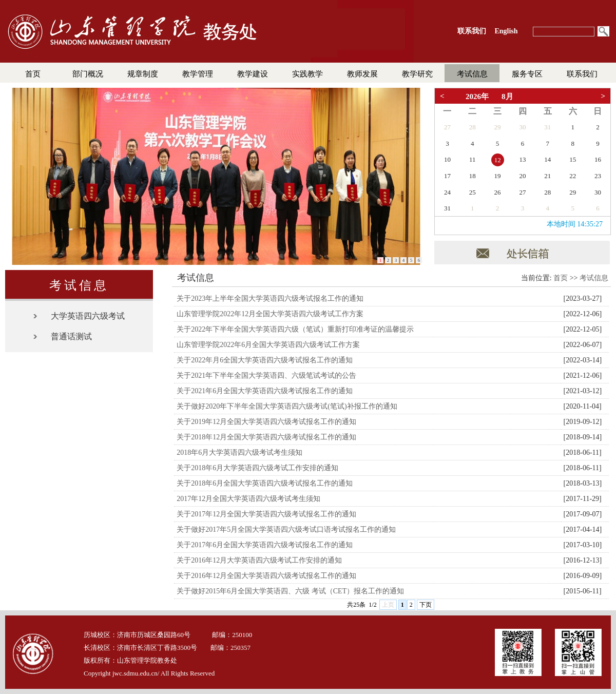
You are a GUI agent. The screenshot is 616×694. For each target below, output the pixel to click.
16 (598, 159)
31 (547, 127)
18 (473, 176)
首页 (33, 74)
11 (473, 159)
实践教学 (307, 74)
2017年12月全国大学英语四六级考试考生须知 (248, 499)
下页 (426, 605)
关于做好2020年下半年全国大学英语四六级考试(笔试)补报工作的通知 (287, 406)
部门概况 (88, 74)
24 (447, 192)
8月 (507, 97)
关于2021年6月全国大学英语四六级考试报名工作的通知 (265, 391)
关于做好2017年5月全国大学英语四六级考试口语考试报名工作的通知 (286, 529)
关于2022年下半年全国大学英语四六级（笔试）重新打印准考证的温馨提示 (295, 329)
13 (522, 159)
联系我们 (582, 74)
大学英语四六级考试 (88, 316)
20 (522, 176)
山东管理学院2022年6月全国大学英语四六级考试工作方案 (268, 345)
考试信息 (472, 74)
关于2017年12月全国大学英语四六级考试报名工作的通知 (266, 514)
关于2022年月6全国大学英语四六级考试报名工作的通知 (265, 360)
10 (447, 159)
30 (522, 127)
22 (573, 176)
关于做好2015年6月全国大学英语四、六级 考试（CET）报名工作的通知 (290, 591)
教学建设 (253, 74)
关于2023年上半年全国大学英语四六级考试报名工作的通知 (270, 298)
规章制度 (143, 74)
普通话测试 (71, 336)
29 (498, 127)
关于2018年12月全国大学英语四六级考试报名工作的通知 (266, 437)
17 (447, 176)
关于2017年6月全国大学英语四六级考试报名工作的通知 (265, 545)
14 (547, 159)
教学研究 (417, 74)
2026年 (477, 97)
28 (473, 127)
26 (498, 192)
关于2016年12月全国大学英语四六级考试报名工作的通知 (266, 576)
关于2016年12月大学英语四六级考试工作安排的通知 (259, 560)
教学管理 (198, 74)
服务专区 (527, 74)
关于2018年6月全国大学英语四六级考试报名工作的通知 (265, 483)
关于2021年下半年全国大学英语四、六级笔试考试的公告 (266, 375)
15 (573, 159)
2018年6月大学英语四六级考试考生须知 (239, 452)
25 (473, 192)
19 (498, 176)
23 (598, 176)
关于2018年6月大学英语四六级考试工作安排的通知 (257, 468)
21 (547, 176)
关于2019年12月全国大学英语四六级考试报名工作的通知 (266, 422)
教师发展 (362, 74)
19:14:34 (590, 224)
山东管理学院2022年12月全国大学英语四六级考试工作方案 (270, 314)
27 (447, 127)
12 (498, 160)
